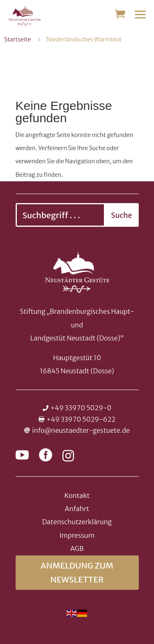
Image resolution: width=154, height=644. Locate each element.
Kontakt (77, 496)
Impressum (77, 535)
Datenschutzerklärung (77, 522)
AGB (77, 548)
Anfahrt (77, 509)
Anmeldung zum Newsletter (77, 572)
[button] (140, 14)
